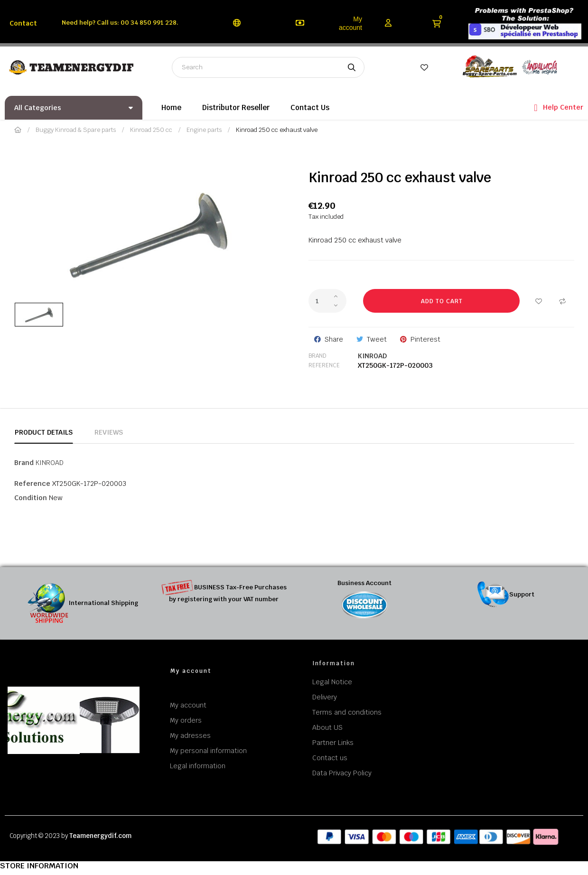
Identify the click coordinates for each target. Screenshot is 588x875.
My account (350, 23)
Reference (324, 365)
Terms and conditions (347, 712)
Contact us (330, 758)
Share (334, 339)
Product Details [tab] (44, 432)
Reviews (109, 432)
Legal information (198, 766)
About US (327, 727)
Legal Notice (332, 682)
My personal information (208, 751)
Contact (23, 23)
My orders (186, 720)
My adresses (190, 735)
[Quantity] (327, 301)
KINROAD (372, 356)
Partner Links (333, 743)
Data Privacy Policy (342, 773)
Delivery (325, 697)
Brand (317, 356)
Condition (31, 498)
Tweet (377, 339)
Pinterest (425, 339)
